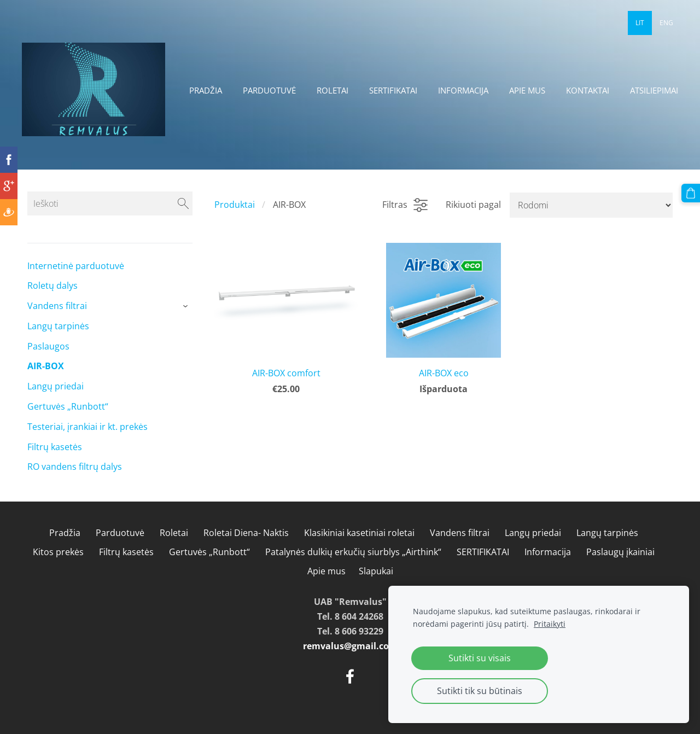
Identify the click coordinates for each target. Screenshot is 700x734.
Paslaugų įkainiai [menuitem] (620, 552)
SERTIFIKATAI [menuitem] (393, 90)
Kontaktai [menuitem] (588, 90)
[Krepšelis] (691, 193)
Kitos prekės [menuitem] (58, 552)
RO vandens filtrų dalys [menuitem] (75, 467)
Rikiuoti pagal (473, 205)
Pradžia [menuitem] (206, 90)
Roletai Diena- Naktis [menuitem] (246, 533)
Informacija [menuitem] (463, 90)
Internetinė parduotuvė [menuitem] (76, 266)
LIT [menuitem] (640, 23)
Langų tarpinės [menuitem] (58, 326)
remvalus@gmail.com (350, 646)
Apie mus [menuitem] (527, 90)
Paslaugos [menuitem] (48, 346)
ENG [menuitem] (666, 23)
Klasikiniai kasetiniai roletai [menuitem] (359, 533)
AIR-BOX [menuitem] (46, 366)
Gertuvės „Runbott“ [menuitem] (68, 406)
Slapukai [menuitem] (376, 571)
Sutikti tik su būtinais (480, 691)
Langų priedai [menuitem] (56, 386)
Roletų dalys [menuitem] (52, 286)
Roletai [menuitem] (332, 90)
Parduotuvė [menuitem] (269, 90)
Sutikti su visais (480, 658)
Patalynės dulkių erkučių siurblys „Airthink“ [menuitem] (353, 552)
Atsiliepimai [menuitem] (654, 90)
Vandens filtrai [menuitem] (57, 306)
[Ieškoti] (110, 203)
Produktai (235, 205)
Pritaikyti (550, 624)
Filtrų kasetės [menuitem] (55, 447)
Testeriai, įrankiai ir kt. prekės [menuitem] (87, 427)
